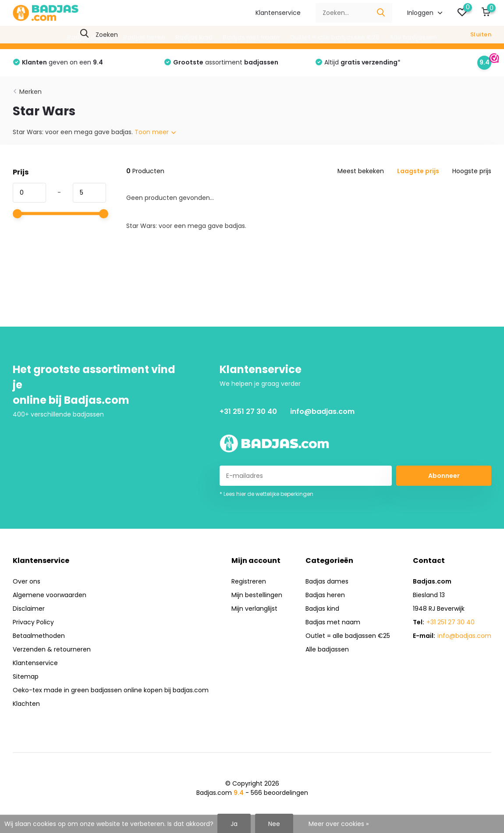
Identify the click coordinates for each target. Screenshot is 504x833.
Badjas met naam (251, 37)
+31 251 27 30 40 (248, 411)
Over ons (27, 581)
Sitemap (26, 676)
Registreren (249, 581)
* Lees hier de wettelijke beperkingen (266, 494)
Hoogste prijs (472, 171)
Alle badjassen (413, 37)
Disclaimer (29, 609)
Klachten (26, 704)
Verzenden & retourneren (52, 649)
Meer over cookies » (339, 824)
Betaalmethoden (39, 636)
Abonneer (444, 476)
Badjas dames (90, 37)
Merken (30, 92)
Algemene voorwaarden (50, 595)
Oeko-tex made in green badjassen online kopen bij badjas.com (111, 690)
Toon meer (155, 132)
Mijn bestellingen (257, 595)
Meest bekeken (361, 171)
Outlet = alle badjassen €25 (335, 37)
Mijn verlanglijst (254, 609)
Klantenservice (278, 13)
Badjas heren (144, 37)
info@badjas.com (322, 411)
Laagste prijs (418, 171)
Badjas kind (194, 37)
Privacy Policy (33, 622)
